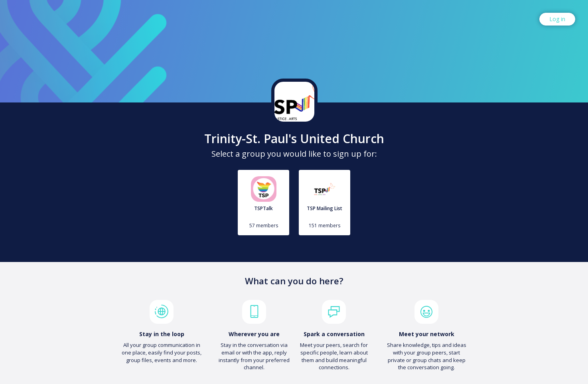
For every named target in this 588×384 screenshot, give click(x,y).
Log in (557, 19)
